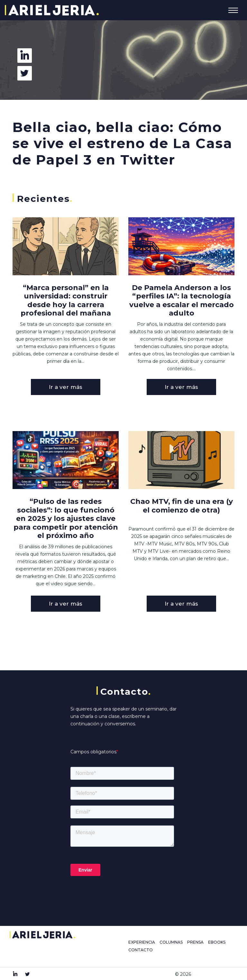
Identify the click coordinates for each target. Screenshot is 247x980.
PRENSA (195, 942)
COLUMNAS (171, 942)
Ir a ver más (66, 387)
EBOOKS (217, 942)
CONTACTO (141, 950)
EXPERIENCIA (142, 942)
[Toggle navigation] (233, 10)
